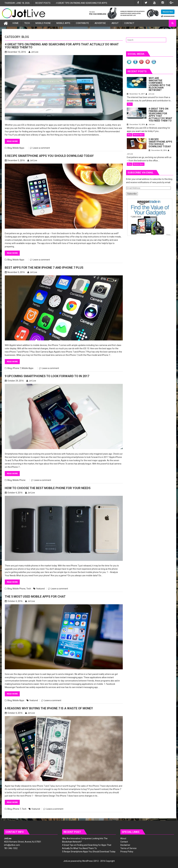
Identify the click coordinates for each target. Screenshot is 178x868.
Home (16, 23)
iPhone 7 (17, 368)
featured (40, 589)
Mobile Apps (63, 23)
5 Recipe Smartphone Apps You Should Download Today (49, 156)
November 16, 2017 (136, 94)
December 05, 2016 (158, 150)
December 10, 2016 (136, 125)
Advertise (100, 23)
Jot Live (33, 52)
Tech (27, 23)
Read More (12, 141)
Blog (10, 148)
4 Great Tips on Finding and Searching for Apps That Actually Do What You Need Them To (104, 3)
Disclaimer (125, 845)
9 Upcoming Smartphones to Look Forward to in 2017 (47, 376)
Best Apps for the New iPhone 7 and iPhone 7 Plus (44, 268)
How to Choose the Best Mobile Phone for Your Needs (48, 488)
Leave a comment (41, 148)
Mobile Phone (43, 23)
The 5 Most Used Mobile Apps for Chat (35, 597)
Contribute (82, 23)
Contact (129, 23)
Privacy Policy (127, 852)
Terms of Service (128, 848)
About (115, 23)
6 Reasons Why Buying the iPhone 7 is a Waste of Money (49, 708)
